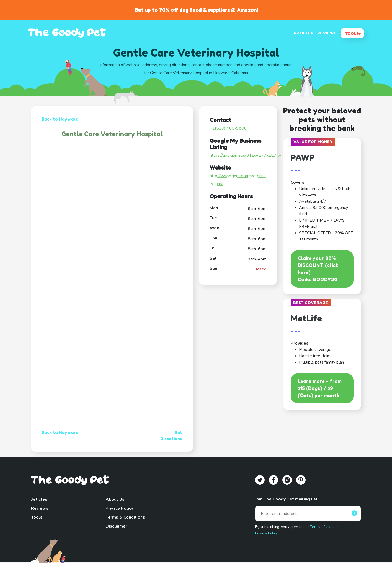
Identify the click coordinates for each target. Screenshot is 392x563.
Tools (37, 517)
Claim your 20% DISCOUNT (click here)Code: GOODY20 (318, 269)
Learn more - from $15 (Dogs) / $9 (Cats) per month (320, 388)
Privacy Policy (119, 508)
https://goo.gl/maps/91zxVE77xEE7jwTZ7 (249, 155)
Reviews (40, 508)
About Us (115, 499)
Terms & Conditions (125, 517)
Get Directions (171, 436)
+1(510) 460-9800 (228, 128)
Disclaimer (116, 526)
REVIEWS (327, 33)
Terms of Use (321, 527)
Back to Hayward (60, 119)
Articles (39, 499)
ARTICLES (303, 33)
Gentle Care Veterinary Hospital (112, 134)
